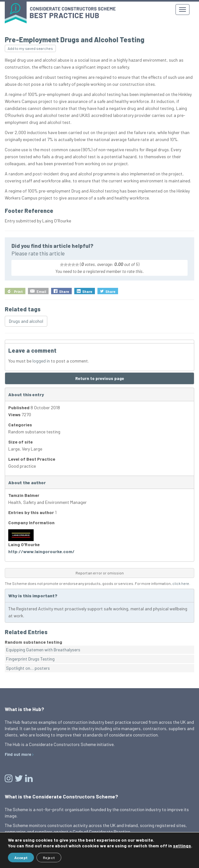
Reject (49, 858)
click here (181, 583)
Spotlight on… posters (28, 668)
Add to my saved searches (30, 48)
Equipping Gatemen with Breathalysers (43, 650)
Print (18, 292)
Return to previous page (100, 378)
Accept (21, 858)
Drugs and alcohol (26, 321)
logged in (41, 361)
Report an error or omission (100, 573)
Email (41, 292)
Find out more (18, 754)
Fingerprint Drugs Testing (30, 659)
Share (64, 292)
